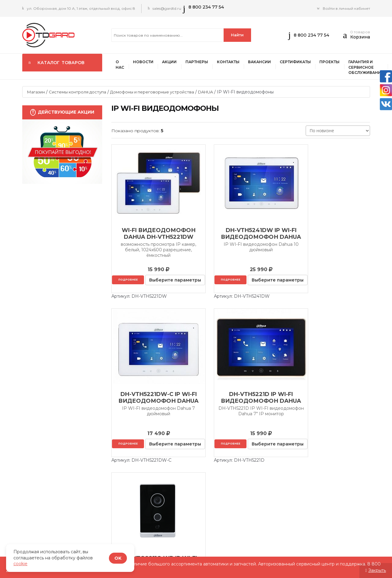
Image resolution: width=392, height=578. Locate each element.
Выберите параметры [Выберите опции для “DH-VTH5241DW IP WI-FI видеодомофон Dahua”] (242, 289)
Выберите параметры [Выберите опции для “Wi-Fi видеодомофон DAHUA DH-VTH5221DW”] (153, 289)
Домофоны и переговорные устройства (152, 92)
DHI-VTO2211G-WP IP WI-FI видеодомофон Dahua (241, 407)
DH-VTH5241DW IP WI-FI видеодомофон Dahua (241, 234)
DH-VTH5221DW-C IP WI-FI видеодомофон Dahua (330, 234)
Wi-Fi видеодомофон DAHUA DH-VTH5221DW (152, 234)
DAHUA (205, 92)
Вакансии (262, 62)
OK (118, 558)
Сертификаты (298, 62)
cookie (20, 564)
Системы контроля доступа (77, 92)
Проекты (333, 62)
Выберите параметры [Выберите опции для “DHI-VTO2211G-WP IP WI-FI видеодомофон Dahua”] (242, 462)
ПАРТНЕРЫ (198, 62)
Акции (171, 62)
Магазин (36, 92)
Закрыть (377, 570)
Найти (237, 35)
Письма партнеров (351, 525)
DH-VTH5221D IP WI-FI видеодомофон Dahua (152, 407)
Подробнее (152, 279)
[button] (346, 37)
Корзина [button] (360, 37)
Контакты (230, 62)
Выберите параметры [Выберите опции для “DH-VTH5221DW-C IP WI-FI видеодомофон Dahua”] (331, 289)
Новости (144, 62)
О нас (120, 65)
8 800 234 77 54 (207, 7)
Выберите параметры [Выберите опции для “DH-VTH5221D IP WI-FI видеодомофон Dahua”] (153, 462)
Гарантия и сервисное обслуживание (370, 67)
